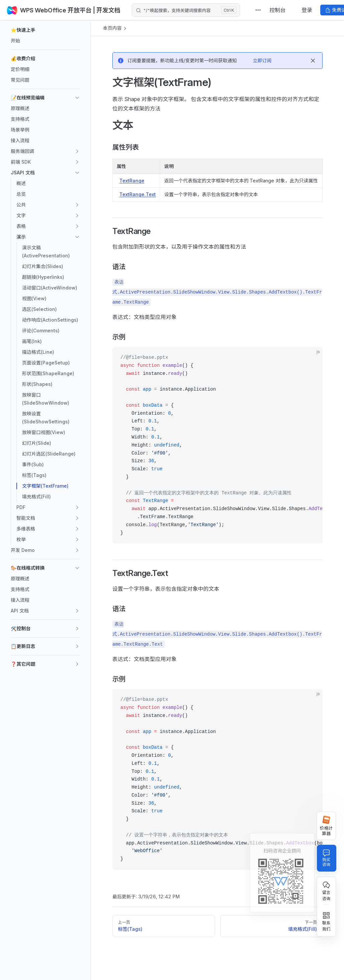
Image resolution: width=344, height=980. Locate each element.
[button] (45, 30)
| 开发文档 (106, 10)
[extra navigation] (258, 10)
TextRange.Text (138, 194)
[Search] (186, 10)
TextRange (132, 181)
